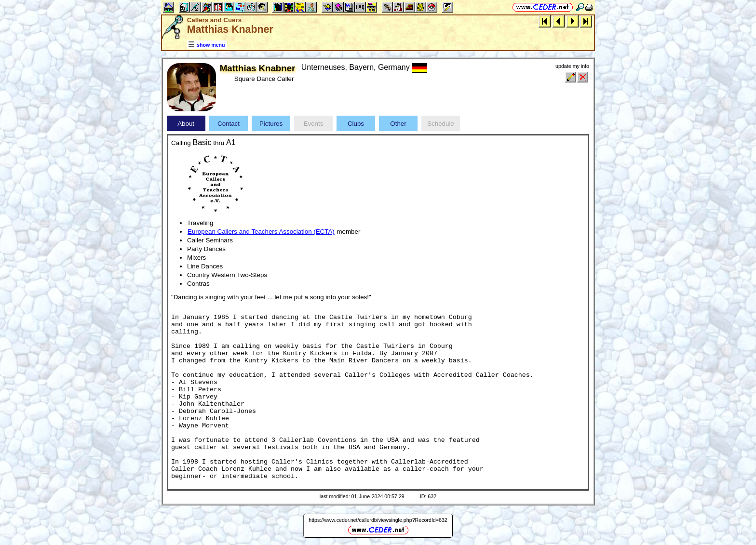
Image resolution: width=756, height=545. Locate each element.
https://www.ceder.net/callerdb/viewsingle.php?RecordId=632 (378, 520)
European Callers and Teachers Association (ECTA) (261, 232)
